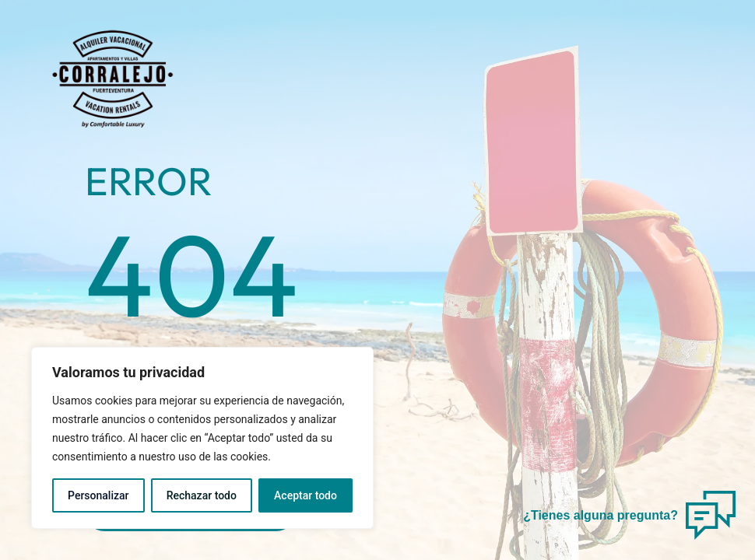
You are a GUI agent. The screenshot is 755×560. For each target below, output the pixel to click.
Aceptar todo (306, 495)
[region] (202, 438)
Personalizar (98, 495)
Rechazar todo (202, 495)
